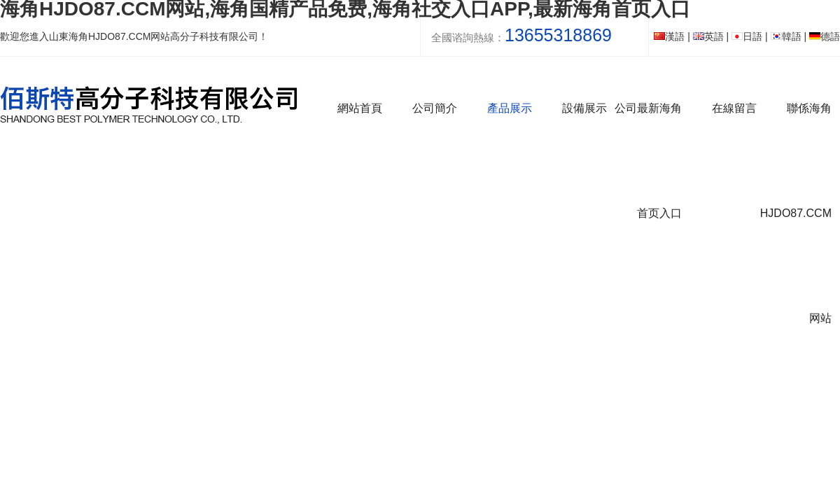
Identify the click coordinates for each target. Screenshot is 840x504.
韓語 (786, 36)
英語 (708, 36)
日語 (747, 36)
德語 (825, 36)
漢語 (669, 36)
